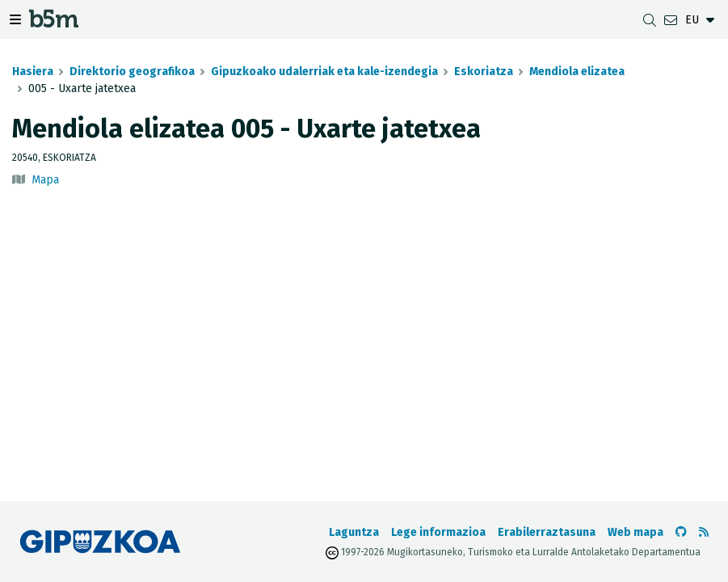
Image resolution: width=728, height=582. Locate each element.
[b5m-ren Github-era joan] (681, 532)
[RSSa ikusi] (704, 532)
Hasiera (33, 72)
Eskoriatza (484, 72)
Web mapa (635, 532)
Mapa (45, 180)
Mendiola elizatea (577, 72)
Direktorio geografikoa (132, 72)
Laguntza (354, 532)
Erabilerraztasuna (547, 532)
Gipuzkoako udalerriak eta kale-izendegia (324, 72)
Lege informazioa (438, 532)
